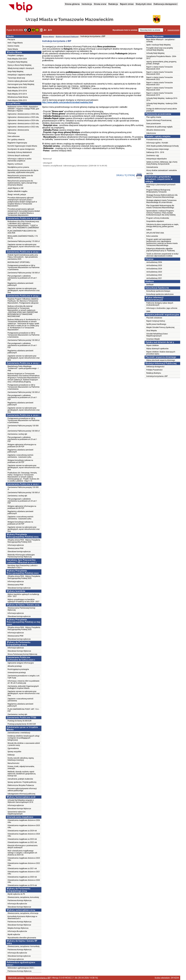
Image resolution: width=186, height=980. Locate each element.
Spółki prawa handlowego (156, 324)
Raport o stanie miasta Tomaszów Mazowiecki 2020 (160, 89)
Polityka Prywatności (154, 370)
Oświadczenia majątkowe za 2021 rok (22, 868)
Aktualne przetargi (15, 666)
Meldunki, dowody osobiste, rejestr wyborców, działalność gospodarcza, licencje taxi (22, 774)
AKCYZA (150, 174)
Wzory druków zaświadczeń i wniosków (162, 170)
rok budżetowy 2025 (154, 265)
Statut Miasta (13, 49)
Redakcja (113, 4)
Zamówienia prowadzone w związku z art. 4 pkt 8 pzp (24, 677)
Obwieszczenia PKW (15, 548)
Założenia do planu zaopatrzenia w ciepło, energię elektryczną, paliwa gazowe (163, 225)
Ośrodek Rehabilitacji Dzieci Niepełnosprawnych (157, 335)
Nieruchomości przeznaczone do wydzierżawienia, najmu (20, 177)
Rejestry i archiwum (15, 164)
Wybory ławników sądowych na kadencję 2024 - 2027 (23, 595)
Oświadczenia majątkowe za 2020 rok (22, 877)
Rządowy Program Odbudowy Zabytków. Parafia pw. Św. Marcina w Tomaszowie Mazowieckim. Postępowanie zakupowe (23, 301)
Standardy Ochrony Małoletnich (20, 152)
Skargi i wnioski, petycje (17, 195)
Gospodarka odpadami (155, 221)
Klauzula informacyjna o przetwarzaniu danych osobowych (23, 847)
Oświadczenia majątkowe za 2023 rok (22, 839)
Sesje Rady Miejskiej (15, 72)
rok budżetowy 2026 (154, 262)
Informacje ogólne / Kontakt (157, 143)
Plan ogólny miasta (154, 117)
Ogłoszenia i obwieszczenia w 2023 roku (23, 124)
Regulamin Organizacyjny (17, 143)
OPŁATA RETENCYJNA (155, 233)
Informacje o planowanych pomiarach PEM (161, 186)
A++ (50, 30)
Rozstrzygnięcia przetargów (18, 669)
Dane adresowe (14, 136)
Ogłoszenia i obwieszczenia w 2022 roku (23, 127)
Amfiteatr (150, 285)
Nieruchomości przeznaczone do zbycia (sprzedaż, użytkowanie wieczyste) (23, 171)
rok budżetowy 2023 (154, 272)
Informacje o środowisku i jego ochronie (162, 308)
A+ (45, 30)
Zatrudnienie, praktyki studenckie (20, 779)
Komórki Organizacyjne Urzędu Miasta (22, 146)
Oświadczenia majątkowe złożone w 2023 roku (24, 859)
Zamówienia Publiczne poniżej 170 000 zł (24, 241)
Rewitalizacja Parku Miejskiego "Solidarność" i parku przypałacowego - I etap (23, 368)
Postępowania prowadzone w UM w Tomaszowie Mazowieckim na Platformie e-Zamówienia (23, 267)
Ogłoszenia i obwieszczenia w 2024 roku (23, 120)
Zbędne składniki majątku (17, 191)
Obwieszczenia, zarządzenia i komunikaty (24, 946)
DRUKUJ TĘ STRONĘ (129, 175)
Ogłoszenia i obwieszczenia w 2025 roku (23, 117)
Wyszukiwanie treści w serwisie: (125, 30)
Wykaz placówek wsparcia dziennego (161, 360)
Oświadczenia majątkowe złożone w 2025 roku (24, 826)
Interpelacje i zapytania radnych (20, 75)
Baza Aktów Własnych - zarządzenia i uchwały (161, 41)
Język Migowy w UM (15, 188)
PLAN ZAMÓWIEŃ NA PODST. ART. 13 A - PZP (23, 710)
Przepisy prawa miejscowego (158, 149)
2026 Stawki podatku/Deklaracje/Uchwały (163, 146)
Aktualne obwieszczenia (156, 130)
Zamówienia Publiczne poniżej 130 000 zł (24, 273)
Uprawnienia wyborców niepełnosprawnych (16, 813)
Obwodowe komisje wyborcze (19, 552)
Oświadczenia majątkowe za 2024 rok (22, 831)
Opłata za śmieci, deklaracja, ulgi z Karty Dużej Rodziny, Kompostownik (162, 163)
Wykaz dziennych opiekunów (157, 349)
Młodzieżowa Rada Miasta (18, 97)
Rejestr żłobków (153, 345)
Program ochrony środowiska (158, 218)
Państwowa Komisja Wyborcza (19, 900)
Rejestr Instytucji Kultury (156, 321)
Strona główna (72, 4)
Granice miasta (13, 46)
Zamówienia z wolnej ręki (17, 434)
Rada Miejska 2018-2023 (17, 88)
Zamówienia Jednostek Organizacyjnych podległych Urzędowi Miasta (23, 687)
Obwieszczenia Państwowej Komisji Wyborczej (21, 609)
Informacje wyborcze (16, 545)
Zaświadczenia (152, 167)
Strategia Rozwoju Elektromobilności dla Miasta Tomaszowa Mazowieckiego (162, 196)
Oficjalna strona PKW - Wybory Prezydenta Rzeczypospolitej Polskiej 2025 (24, 541)
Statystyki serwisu (16, 978)
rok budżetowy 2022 (154, 275)
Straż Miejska (152, 331)
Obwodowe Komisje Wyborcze (19, 651)
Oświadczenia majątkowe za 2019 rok (22, 885)
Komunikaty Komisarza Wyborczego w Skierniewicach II (22, 917)
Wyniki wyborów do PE (16, 894)
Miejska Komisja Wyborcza (18, 928)
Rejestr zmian (127, 4)
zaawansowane (173, 30)
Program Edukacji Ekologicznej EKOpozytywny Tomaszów (158, 191)
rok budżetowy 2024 (154, 269)
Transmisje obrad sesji (16, 78)
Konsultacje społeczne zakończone (160, 294)
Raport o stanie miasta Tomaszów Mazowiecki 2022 (160, 78)
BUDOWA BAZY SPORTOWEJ (19, 262)
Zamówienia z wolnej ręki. (18, 714)
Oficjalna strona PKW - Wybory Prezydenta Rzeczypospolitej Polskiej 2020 (24, 577)
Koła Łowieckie (152, 236)
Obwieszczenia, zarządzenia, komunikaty (23, 897)
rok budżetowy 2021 (154, 278)
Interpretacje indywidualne (157, 159)
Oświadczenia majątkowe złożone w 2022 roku (24, 864)
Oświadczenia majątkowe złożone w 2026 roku (24, 821)
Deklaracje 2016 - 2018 (155, 152)
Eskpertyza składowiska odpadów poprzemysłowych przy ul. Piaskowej (160, 250)
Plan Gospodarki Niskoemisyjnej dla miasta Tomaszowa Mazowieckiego (160, 207)
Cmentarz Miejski (153, 339)
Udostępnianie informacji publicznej (21, 794)
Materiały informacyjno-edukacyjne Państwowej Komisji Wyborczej (21, 556)
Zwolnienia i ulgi (153, 156)
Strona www (100, 4)
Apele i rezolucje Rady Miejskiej (158, 45)
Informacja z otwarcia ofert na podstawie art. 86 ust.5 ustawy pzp (23, 682)
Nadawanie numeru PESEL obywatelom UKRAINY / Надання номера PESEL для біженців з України (23, 109)
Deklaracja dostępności (166, 4)
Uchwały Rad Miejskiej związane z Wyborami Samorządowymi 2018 (21, 801)
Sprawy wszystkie (14, 752)
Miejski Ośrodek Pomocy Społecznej (160, 327)
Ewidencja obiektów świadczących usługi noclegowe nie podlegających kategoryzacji (23, 738)
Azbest (149, 230)
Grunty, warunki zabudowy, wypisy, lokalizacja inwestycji (21, 759)
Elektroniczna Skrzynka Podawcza (21, 785)
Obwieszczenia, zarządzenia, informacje (23, 913)
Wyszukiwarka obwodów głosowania (22, 938)
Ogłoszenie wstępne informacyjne (21, 663)
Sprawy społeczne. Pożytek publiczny (22, 782)
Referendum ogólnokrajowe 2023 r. (21, 968)
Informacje (12, 133)
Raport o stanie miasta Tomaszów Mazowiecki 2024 (160, 68)
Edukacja (11, 755)
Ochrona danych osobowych (18, 156)
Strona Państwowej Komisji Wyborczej (22, 654)
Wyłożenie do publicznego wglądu (159, 127)
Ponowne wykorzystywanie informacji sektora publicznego (22, 790)
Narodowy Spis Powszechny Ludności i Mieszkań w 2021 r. (23, 567)
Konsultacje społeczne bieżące (158, 291)
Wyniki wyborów (14, 934)
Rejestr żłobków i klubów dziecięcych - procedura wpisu (161, 353)
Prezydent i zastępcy (16, 56)
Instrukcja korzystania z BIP (157, 376)
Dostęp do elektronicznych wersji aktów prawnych (162, 110)
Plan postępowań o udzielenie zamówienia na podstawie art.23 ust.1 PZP (22, 278)
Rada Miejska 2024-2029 (17, 59)
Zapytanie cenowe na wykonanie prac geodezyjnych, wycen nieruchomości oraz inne (24, 247)
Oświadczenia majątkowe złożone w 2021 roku (24, 873)
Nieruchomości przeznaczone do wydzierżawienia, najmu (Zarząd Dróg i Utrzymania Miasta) (22, 183)
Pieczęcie (11, 40)
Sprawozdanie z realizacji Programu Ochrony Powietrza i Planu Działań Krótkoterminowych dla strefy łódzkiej (161, 213)
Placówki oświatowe (154, 318)
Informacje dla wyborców (17, 904)
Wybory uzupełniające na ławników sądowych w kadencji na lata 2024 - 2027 (23, 601)
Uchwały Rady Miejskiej (155, 53)
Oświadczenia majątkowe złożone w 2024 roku (24, 835)
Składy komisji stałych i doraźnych (21, 68)
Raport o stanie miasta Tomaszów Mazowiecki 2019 (160, 94)
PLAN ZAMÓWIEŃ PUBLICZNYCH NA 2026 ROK (22, 232)
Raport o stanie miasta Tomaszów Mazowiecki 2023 (160, 73)
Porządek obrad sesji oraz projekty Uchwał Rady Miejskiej (160, 49)
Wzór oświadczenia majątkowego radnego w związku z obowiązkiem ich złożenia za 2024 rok (22, 853)
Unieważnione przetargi (17, 673)
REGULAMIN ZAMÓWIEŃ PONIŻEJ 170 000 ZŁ (23, 237)
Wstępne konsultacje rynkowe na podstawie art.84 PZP (20, 461)
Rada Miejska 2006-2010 (17, 100)
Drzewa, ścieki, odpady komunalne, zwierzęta (21, 767)
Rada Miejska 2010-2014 (17, 94)
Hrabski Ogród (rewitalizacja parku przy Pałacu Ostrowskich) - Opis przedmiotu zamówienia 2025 (23, 257)
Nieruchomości (13, 763)
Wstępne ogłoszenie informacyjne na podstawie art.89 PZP (22, 446)
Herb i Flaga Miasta (15, 43)
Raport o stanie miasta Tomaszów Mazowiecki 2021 (160, 84)
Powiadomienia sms (154, 140)
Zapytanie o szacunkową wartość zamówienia (20, 700)
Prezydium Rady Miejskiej (17, 62)
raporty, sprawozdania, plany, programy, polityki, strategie (161, 63)
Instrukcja (87, 4)
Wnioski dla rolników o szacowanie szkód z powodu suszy (24, 744)
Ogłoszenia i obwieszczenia (18, 130)
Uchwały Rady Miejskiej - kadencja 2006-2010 (162, 105)
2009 (148, 311)
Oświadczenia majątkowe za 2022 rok (22, 842)
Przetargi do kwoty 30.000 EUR (19, 721)
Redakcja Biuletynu (154, 373)
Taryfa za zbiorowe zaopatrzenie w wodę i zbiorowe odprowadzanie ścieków (162, 255)
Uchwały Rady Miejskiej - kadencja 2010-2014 (162, 99)
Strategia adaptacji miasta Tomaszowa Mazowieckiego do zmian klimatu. (161, 201)
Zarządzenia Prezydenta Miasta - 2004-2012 (161, 57)
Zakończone (151, 133)
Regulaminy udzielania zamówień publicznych (20, 284)
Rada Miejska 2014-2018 (17, 91)
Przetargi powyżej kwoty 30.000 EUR (22, 724)
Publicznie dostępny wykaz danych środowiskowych (160, 304)
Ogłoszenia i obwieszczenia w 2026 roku (23, 114)
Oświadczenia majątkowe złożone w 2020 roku (24, 881)
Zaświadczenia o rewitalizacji (19, 733)
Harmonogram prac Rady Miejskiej (21, 84)
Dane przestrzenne (154, 124)
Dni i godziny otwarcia (16, 140)
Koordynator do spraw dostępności (21, 149)
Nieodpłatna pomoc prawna (18, 167)
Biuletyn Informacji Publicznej (67, 36)
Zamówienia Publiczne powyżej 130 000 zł (23, 427)
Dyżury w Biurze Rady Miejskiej (19, 65)
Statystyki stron (144, 4)
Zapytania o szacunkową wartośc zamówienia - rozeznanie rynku (20, 456)
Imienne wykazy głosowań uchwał (21, 81)
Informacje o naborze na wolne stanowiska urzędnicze (19, 160)
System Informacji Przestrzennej (159, 120)
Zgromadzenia (13, 748)
